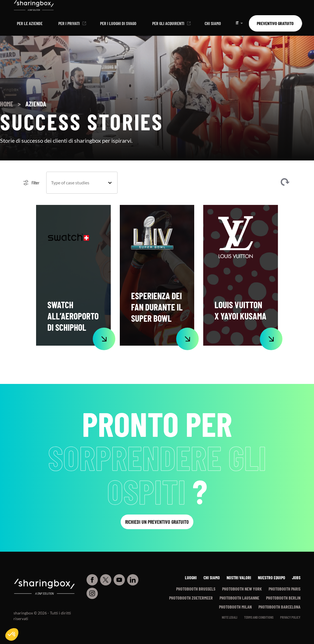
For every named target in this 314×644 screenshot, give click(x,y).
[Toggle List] (110, 183)
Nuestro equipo (272, 577)
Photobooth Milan (235, 607)
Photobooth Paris (285, 589)
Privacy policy (290, 617)
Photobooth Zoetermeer (191, 598)
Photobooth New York (242, 589)
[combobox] (77, 183)
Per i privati (69, 23)
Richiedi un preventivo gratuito (157, 522)
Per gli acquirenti (168, 23)
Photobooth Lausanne (239, 598)
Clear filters (285, 183)
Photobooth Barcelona (279, 607)
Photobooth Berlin (283, 598)
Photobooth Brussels (196, 589)
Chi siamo (213, 23)
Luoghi (191, 577)
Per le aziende (30, 23)
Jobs (296, 577)
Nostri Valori (239, 577)
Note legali (230, 617)
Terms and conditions (259, 617)
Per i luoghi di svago (118, 23)
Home (7, 104)
